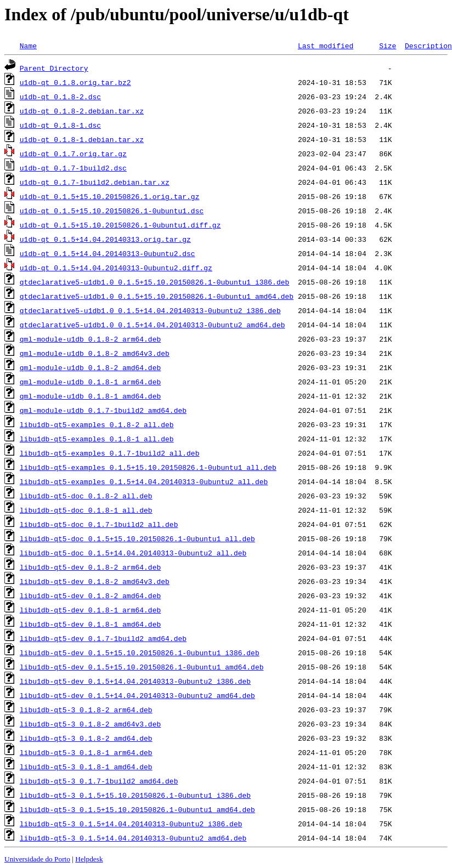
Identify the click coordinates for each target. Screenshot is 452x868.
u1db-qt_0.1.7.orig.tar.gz (73, 154)
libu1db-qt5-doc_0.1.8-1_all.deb (86, 510)
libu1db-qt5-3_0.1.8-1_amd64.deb (86, 767)
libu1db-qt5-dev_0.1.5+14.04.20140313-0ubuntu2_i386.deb (135, 681)
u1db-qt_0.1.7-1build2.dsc (73, 168)
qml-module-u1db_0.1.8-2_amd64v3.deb (95, 353)
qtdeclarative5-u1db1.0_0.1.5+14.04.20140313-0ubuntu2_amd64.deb (152, 325)
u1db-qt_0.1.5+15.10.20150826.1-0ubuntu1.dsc (112, 211)
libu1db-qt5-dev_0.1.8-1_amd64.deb (90, 624)
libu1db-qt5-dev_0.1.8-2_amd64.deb (90, 595)
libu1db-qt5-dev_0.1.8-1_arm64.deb (90, 610)
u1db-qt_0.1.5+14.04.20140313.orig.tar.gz (105, 239)
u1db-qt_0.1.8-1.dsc (60, 125)
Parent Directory (54, 68)
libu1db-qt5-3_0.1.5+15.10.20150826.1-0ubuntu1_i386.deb (135, 795)
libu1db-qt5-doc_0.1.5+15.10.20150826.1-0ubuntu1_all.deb (137, 538)
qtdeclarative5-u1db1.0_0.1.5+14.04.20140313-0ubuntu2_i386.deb (150, 310)
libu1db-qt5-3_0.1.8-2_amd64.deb (86, 738)
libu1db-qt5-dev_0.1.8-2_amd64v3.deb (95, 581)
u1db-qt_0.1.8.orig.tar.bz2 (75, 82)
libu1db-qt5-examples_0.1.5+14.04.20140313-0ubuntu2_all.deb (144, 481)
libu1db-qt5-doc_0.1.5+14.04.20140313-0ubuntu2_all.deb (133, 553)
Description (428, 46)
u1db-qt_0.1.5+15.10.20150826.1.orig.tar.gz (110, 196)
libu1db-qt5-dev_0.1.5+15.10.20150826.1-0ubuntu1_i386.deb (140, 653)
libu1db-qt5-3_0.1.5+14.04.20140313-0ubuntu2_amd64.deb (133, 838)
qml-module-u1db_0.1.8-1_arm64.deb (90, 382)
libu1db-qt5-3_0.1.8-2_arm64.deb (86, 710)
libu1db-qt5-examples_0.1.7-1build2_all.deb (110, 453)
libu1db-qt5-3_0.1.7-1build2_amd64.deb (99, 781)
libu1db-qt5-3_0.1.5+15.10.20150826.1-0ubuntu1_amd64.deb (137, 809)
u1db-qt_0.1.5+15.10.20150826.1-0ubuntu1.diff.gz (120, 225)
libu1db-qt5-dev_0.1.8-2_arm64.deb (90, 567)
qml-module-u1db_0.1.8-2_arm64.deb (90, 339)
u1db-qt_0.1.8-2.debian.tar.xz (82, 111)
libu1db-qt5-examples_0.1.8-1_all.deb (97, 439)
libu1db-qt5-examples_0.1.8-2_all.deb (97, 424)
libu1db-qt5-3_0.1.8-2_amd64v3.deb (90, 724)
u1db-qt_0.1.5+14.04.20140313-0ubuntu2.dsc (108, 253)
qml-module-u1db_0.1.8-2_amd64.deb (90, 367)
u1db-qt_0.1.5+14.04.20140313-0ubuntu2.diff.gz (116, 268)
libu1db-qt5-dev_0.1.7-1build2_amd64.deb (103, 638)
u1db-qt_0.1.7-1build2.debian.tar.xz (95, 182)
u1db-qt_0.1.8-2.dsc (60, 97)
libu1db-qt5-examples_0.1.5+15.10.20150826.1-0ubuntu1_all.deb (148, 467)
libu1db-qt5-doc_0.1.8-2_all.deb (86, 496)
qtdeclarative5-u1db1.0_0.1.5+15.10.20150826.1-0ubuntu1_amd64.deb (157, 296)
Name (28, 46)
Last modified (326, 46)
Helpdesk (89, 859)
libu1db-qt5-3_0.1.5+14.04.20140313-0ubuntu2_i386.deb (131, 824)
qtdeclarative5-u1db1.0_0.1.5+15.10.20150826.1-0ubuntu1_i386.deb (154, 282)
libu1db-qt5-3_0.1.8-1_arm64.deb (86, 752)
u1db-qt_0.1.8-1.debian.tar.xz (82, 139)
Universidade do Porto (37, 859)
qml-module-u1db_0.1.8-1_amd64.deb (90, 396)
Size (388, 46)
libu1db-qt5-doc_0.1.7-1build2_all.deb (99, 524)
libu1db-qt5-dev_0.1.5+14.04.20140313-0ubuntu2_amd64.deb (137, 695)
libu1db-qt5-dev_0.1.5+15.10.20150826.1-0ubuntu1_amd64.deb (142, 667)
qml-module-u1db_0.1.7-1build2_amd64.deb (103, 410)
